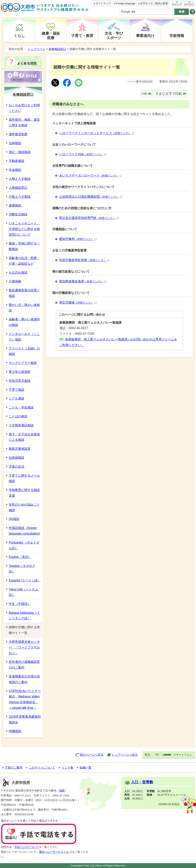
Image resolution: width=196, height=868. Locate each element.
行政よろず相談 (20, 197)
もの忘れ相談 (18, 273)
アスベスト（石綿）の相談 (24, 351)
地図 (62, 791)
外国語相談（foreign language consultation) (24, 531)
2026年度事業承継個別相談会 (25, 720)
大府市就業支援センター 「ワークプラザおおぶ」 (24, 647)
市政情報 (177, 36)
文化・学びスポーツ (114, 36)
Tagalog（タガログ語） (22, 569)
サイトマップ (103, 3)
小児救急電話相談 (21, 425)
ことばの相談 (18, 416)
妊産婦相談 (17, 458)
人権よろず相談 (20, 179)
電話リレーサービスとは (56, 852)
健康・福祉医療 (51, 36)
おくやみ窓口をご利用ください (24, 108)
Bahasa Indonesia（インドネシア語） (24, 616)
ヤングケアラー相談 (23, 363)
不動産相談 (17, 161)
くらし (19, 36)
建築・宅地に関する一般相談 (24, 246)
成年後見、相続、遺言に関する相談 (24, 122)
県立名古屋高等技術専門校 (89, 218)
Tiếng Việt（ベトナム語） (23, 592)
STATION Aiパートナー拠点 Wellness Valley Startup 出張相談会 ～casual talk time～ (25, 699)
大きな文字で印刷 (169, 94)
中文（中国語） (20, 604)
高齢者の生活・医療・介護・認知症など (24, 261)
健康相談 (15, 205)
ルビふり (177, 4)
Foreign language (125, 3)
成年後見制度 (18, 134)
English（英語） (20, 557)
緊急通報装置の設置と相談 (24, 293)
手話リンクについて (27, 847)
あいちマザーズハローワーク (91, 175)
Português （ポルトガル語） (24, 545)
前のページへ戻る (92, 755)
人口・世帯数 (142, 782)
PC (157, 755)
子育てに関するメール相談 (24, 478)
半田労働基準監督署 (84, 260)
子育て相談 (17, 390)
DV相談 (14, 519)
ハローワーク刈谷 (83, 154)
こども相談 (17, 398)
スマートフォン (183, 755)
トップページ (36, 49)
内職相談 (15, 731)
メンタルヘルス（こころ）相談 (24, 337)
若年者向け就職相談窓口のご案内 (24, 665)
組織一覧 (86, 767)
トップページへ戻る (125, 755)
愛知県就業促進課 (83, 281)
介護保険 (15, 281)
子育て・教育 (82, 36)
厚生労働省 (78, 303)
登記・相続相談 (20, 152)
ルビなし (189, 4)
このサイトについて (42, 767)
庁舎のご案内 (14, 767)
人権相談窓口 (18, 188)
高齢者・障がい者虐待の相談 (24, 322)
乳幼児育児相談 (20, 381)
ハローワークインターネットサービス (97, 133)
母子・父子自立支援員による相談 (24, 437)
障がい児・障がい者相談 (24, 308)
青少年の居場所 (20, 372)
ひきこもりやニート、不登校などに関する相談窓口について (24, 229)
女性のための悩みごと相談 (24, 507)
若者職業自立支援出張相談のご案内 (24, 679)
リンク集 (67, 767)
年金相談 (15, 170)
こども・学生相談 (21, 407)
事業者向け (145, 36)
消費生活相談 (18, 214)
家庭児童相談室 (20, 449)
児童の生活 (17, 467)
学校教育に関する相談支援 (24, 493)
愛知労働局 (78, 239)
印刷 (144, 94)
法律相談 (15, 143)
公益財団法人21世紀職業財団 (91, 197)
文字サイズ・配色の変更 (154, 3)
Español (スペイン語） (25, 580)
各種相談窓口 (57, 49)
